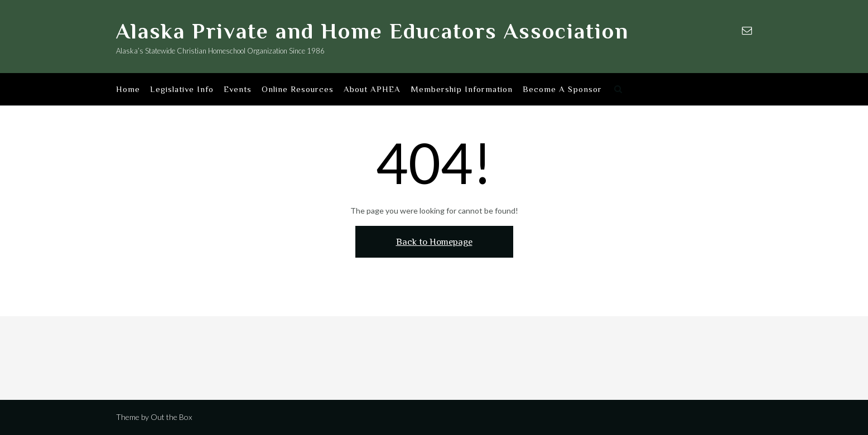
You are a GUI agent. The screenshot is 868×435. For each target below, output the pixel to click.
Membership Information (462, 90)
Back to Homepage (434, 242)
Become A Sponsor (562, 90)
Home (128, 90)
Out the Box (171, 417)
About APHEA (372, 90)
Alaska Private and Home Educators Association (372, 31)
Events (238, 90)
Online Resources (298, 90)
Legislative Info (182, 90)
